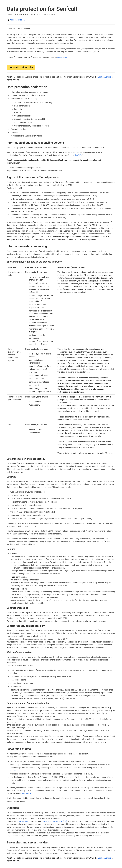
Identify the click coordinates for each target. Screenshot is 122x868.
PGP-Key (79, 155)
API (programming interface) (55, 821)
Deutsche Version (17, 20)
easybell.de (15, 771)
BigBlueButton (24, 821)
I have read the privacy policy (21, 67)
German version (105, 77)
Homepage (62, 57)
